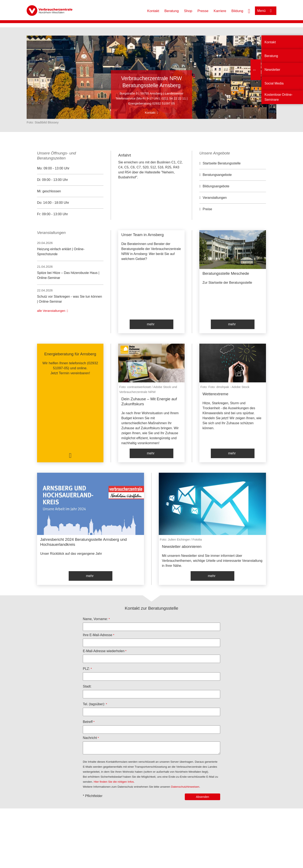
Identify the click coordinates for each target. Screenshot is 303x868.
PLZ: (86, 669)
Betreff (88, 722)
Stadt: (87, 686)
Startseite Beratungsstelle (222, 163)
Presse (203, 11)
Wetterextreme (215, 394)
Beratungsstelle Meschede (226, 273)
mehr (151, 324)
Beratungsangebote (217, 175)
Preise (207, 209)
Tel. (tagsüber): (94, 704)
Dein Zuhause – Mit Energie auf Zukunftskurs (149, 401)
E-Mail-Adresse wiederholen (104, 651)
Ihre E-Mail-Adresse (97, 635)
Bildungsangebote (216, 186)
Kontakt (153, 11)
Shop (188, 11)
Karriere (220, 11)
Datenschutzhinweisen (185, 787)
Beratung (172, 11)
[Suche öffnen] (249, 11)
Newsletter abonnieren (182, 547)
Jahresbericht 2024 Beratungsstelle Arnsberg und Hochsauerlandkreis (83, 542)
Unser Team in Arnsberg (142, 235)
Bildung (237, 11)
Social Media (274, 83)
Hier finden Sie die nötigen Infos (114, 782)
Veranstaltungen (215, 198)
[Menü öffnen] (266, 11)
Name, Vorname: (95, 619)
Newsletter (272, 70)
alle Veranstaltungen (51, 311)
